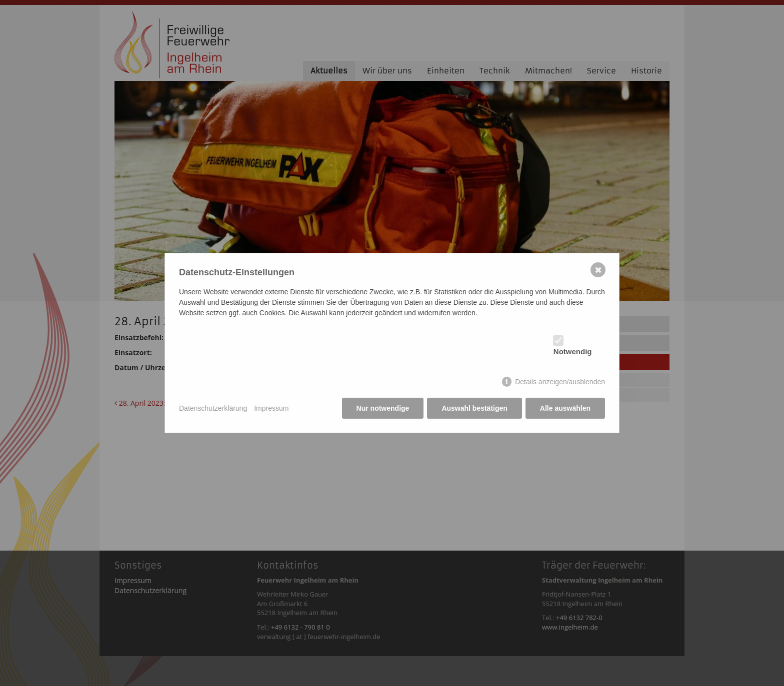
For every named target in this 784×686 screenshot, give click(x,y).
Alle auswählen (565, 408)
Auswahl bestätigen (474, 408)
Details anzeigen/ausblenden (560, 382)
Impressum (271, 408)
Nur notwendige (383, 408)
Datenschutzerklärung (213, 408)
